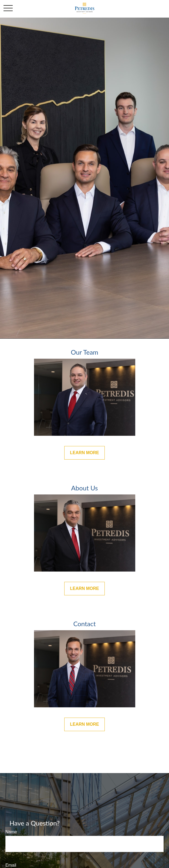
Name (11, 832)
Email (11, 865)
